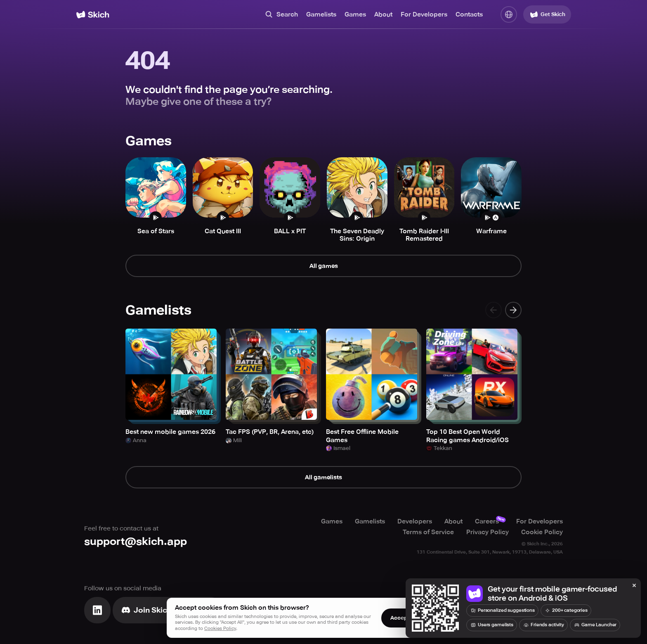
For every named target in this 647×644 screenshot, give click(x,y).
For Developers (424, 14)
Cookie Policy (542, 532)
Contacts (469, 14)
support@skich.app (136, 541)
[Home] (93, 15)
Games (355, 14)
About (383, 14)
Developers (415, 521)
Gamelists (321, 14)
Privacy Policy (488, 532)
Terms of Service (428, 532)
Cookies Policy (220, 629)
